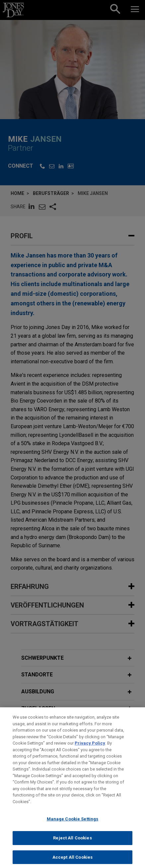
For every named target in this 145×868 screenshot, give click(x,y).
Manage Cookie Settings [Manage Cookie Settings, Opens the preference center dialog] (73, 825)
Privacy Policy (90, 749)
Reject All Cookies (72, 844)
